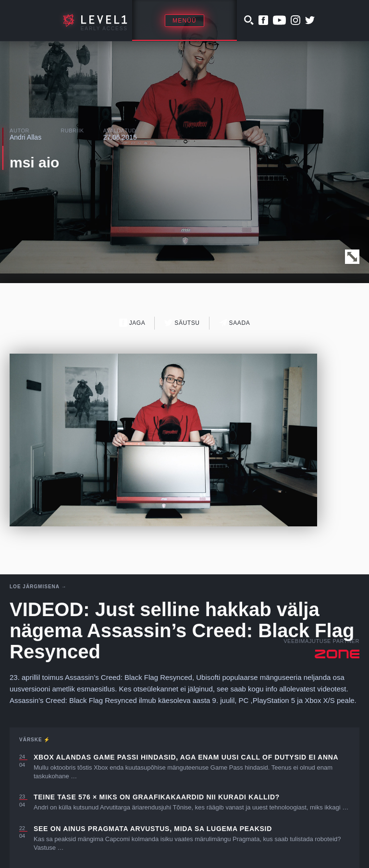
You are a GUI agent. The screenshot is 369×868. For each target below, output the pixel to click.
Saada (235, 323)
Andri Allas (25, 137)
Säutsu (182, 323)
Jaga (132, 323)
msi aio (34, 162)
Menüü (184, 21)
